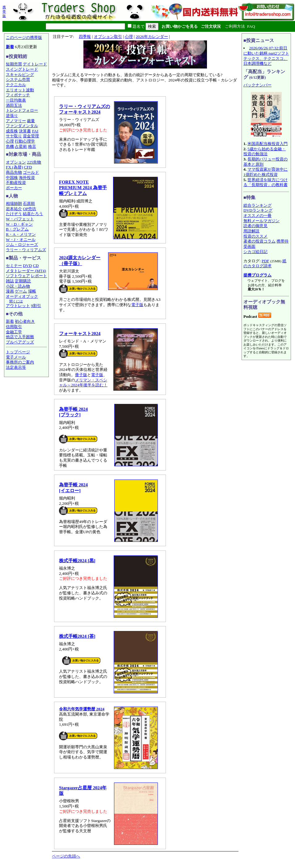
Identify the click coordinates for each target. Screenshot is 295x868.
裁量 (31, 121)
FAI (35, 131)
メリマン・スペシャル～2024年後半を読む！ (83, 383)
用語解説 (251, 231)
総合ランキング (257, 205)
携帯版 (4, 11)
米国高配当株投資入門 (268, 144)
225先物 (34, 162)
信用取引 (14, 327)
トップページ (18, 352)
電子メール (16, 357)
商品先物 (14, 172)
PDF (265, 261)
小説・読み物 (18, 286)
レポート (39, 276)
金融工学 (14, 332)
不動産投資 (16, 183)
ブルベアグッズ (20, 342)
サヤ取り (14, 136)
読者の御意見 (255, 226)
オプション (16, 162)
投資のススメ (255, 236)
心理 (10, 141)
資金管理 (31, 136)
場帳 (32, 291)
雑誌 (10, 281)
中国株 (12, 178)
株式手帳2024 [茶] (77, 636)
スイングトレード (22, 69)
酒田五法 (14, 105)
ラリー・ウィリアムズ (26, 250)
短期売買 (14, 64)
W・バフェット (20, 219)
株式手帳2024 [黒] (77, 561)
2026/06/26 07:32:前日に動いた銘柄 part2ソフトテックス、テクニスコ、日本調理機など (266, 56)
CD (36, 266)
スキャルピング (20, 75)
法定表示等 (16, 367)
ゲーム (21, 291)
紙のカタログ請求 (265, 264)
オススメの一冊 (257, 216)
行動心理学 (25, 141)
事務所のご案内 (20, 362)
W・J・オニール (21, 240)
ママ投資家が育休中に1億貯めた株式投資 (265, 172)
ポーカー (14, 188)
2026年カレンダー (152, 37)
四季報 (85, 37)
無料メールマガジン (261, 221)
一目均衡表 (16, 100)
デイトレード (35, 64)
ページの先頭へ (66, 856)
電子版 (137, 305)
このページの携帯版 (24, 37)
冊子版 (81, 375)
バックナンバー (257, 85)
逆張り (12, 116)
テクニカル (16, 85)
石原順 (29, 204)
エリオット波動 (20, 90)
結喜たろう (33, 214)
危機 (10, 146)
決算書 (25, 131)
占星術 (21, 146)
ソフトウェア (18, 276)
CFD (28, 167)
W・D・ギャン (19, 224)
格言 (32, 146)
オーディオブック (22, 296)
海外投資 (27, 178)
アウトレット (18, 306)
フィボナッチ (18, 95)
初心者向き (25, 321)
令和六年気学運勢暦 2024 (82, 709)
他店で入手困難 (20, 337)
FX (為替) (14, 167)
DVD (27, 266)
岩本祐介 (14, 209)
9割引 (36, 306)
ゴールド (31, 172)
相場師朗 (14, 204)
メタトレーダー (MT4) (26, 271)
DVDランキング (258, 210)
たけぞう (14, 214)
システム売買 (18, 79)
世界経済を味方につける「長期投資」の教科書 (265, 182)
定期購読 (23, 281)
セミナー (14, 266)
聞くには (16, 301)
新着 (10, 47)
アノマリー (16, 121)
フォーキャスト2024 (80, 334)
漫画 (10, 291)
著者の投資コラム (259, 241)
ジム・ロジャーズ (22, 245)
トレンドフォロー (22, 110)
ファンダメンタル (22, 126)
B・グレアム (17, 229)
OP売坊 (29, 209)
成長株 (12, 131)
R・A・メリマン (21, 234)
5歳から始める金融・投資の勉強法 (265, 152)
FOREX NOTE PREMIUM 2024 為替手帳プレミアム (83, 188)
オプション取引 (108, 37)
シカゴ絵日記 (255, 252)
